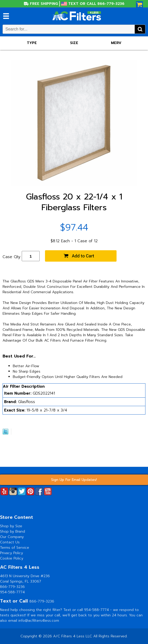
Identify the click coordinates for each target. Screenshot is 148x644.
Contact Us (10, 542)
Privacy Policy (12, 553)
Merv (116, 43)
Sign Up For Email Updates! (74, 480)
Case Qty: (12, 257)
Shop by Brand (13, 531)
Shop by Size (11, 526)
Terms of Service (15, 548)
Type (32, 43)
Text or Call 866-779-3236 (96, 4)
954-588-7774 (12, 592)
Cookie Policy (12, 558)
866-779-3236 (12, 587)
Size (74, 43)
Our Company (12, 537)
